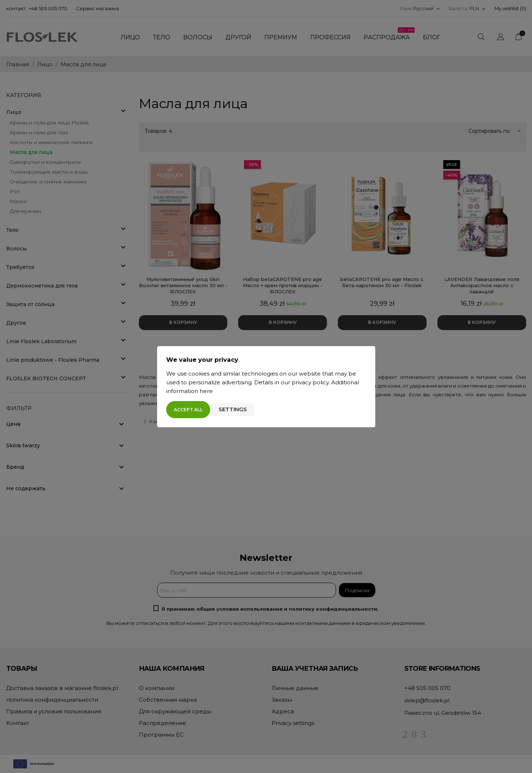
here (206, 391)
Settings (233, 409)
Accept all (188, 410)
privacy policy (310, 382)
